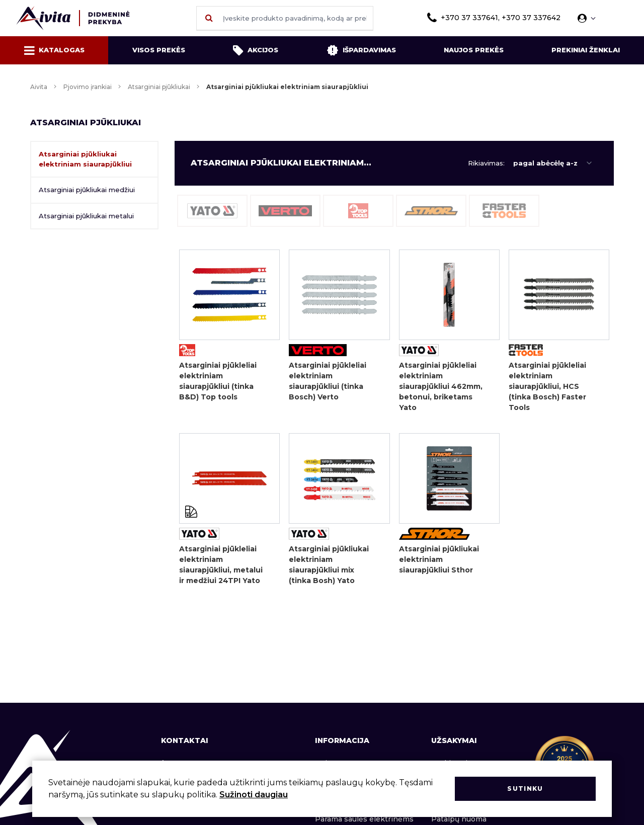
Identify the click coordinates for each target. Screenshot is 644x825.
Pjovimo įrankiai (88, 87)
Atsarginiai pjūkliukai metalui (86, 216)
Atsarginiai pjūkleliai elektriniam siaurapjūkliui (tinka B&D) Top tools (218, 381)
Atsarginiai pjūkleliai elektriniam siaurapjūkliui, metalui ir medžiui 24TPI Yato (221, 565)
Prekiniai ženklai (586, 50)
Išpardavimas (361, 50)
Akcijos (256, 50)
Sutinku (525, 789)
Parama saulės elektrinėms (364, 819)
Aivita (39, 87)
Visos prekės (159, 50)
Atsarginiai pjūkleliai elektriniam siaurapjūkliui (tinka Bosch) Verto (328, 381)
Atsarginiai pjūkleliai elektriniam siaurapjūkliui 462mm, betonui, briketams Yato (441, 386)
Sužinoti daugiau (254, 795)
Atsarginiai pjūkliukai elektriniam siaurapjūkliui (85, 159)
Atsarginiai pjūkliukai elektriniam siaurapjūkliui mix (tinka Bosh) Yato (329, 565)
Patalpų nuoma (459, 819)
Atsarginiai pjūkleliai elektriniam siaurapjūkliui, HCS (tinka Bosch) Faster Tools (547, 386)
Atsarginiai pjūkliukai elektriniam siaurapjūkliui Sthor (439, 559)
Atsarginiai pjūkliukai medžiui (87, 190)
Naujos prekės (474, 50)
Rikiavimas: (486, 163)
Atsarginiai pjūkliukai (159, 87)
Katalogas (54, 50)
